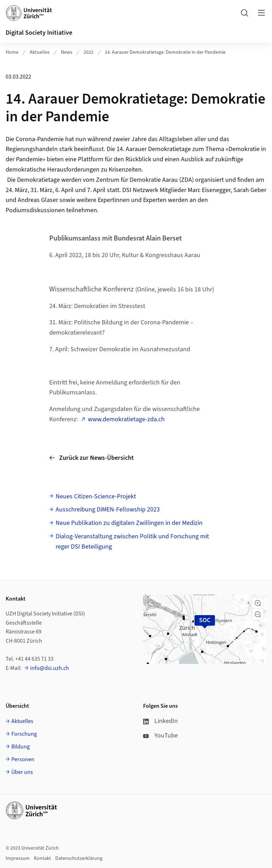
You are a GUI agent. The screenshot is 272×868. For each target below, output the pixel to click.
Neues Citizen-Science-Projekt (96, 496)
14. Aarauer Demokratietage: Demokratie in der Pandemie (165, 52)
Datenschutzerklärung (79, 858)
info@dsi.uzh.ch (50, 668)
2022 (89, 52)
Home (12, 52)
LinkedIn (160, 721)
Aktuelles (40, 52)
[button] (258, 603)
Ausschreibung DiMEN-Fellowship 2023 (108, 510)
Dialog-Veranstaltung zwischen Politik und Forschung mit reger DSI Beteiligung (132, 542)
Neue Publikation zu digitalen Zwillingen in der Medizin (129, 523)
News (67, 52)
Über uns (22, 772)
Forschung (24, 734)
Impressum (18, 858)
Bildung (21, 747)
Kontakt (42, 858)
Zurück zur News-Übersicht (92, 458)
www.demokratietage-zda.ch (126, 419)
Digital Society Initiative (39, 33)
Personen (23, 759)
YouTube (160, 736)
